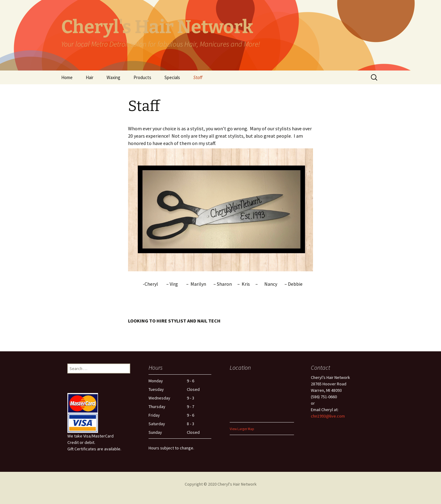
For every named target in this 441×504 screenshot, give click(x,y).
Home (67, 77)
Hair (90, 77)
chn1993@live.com (328, 416)
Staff (198, 77)
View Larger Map (242, 429)
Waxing (113, 77)
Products (142, 77)
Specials (172, 77)
